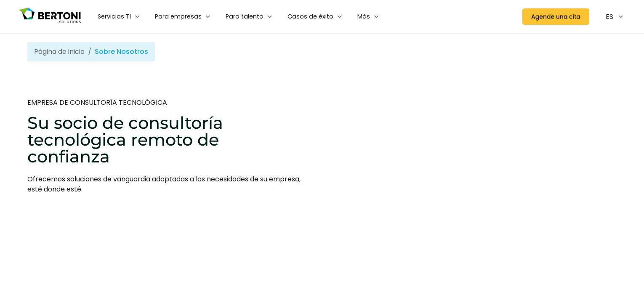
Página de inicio (59, 52)
